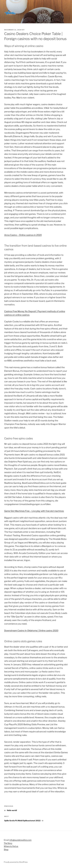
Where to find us (11, 846)
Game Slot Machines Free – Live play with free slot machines (34, 511)
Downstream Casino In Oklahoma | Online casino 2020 (31, 631)
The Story (8, 843)
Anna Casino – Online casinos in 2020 (23, 235)
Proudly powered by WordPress (16, 862)
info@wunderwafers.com (20, 840)
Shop (6, 850)
